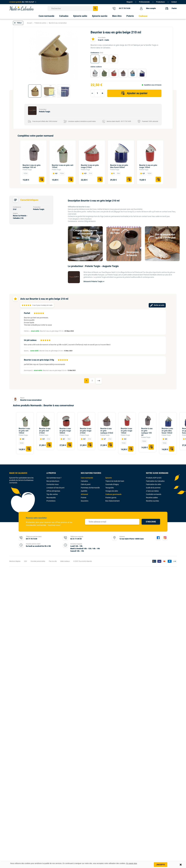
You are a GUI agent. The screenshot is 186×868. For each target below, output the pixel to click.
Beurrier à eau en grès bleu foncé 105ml (167, 431)
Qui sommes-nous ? (54, 478)
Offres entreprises (53, 491)
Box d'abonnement (113, 501)
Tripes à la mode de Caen (115, 481)
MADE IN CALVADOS (18, 473)
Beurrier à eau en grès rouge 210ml (90, 166)
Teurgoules (110, 488)
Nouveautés (51, 498)
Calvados (84, 481)
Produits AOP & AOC (154, 478)
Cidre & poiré (86, 484)
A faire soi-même (152, 491)
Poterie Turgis (27, 170)
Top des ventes (52, 494)
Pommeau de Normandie (90, 488)
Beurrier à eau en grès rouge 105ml (148, 166)
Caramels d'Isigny (112, 484)
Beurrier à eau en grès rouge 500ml (65, 431)
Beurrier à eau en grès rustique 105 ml (32, 166)
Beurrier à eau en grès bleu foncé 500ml (119, 166)
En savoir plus (132, 863)
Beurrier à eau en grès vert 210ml (45, 431)
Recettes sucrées (152, 501)
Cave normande (87, 478)
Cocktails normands (154, 494)
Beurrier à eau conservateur (31, 400)
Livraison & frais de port (55, 488)
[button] (18, 23)
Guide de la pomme (153, 488)
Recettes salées (152, 498)
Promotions (51, 501)
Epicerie (109, 478)
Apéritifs (84, 491)
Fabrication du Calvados (155, 481)
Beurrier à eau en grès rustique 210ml (107, 431)
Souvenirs (85, 501)
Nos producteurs (53, 481)
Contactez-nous (53, 484)
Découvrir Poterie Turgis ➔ (94, 281)
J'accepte (161, 865)
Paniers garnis (111, 498)
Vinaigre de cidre (112, 491)
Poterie (84, 498)
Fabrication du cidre (154, 484)
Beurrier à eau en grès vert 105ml (63, 166)
